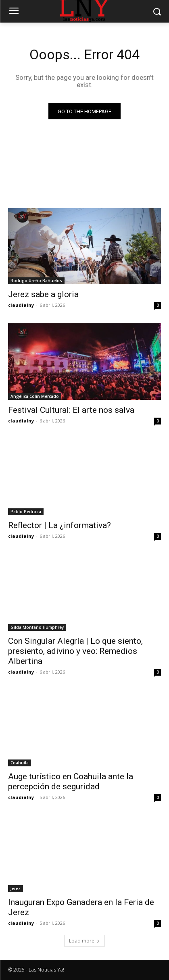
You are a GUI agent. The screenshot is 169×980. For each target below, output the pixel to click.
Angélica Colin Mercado (35, 396)
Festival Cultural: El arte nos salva (71, 410)
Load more (84, 941)
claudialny (21, 305)
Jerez (16, 888)
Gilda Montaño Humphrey (37, 627)
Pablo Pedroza (26, 512)
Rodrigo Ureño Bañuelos (36, 281)
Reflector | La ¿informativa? (59, 525)
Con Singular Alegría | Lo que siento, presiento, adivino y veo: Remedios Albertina (75, 651)
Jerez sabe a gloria (43, 294)
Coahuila (20, 763)
